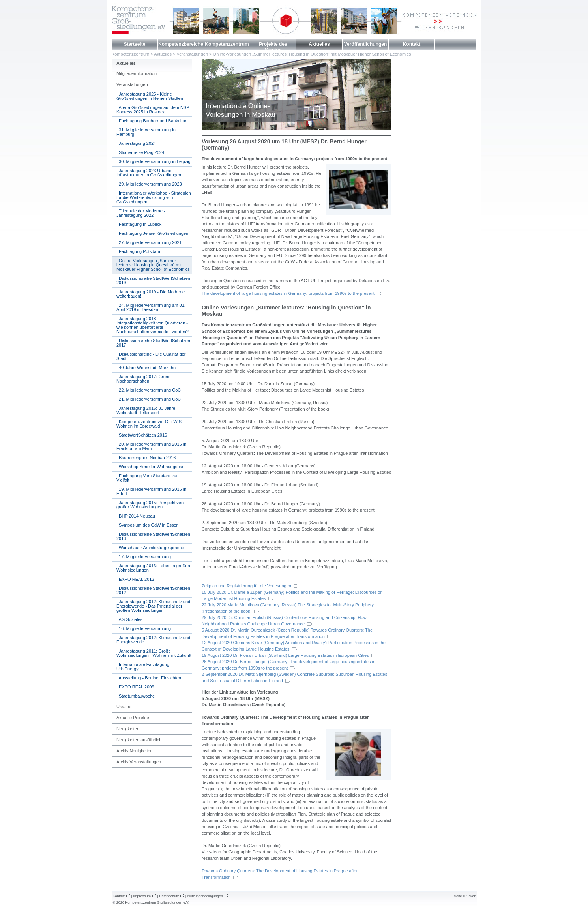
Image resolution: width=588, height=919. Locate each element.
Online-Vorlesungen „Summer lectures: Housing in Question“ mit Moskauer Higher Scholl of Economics (312, 54)
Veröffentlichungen (366, 44)
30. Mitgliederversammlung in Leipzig (154, 161)
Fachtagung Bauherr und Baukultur (151, 121)
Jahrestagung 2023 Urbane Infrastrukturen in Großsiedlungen (149, 173)
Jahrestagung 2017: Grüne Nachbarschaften (143, 379)
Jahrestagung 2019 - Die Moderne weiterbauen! (151, 294)
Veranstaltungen (193, 54)
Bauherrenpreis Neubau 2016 (146, 458)
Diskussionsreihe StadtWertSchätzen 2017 (153, 343)
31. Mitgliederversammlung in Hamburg (146, 132)
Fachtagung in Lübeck (139, 224)
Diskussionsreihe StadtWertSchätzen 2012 (153, 590)
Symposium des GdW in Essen (148, 525)
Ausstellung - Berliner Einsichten (149, 678)
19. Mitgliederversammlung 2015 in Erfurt (151, 491)
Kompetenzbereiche (181, 44)
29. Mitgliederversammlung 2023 (149, 184)
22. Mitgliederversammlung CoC (149, 390)
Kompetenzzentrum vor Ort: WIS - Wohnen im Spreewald (150, 424)
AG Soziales (129, 619)
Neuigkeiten (128, 729)
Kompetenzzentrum (227, 44)
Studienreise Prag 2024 (140, 152)
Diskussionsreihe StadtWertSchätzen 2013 (153, 536)
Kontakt (412, 44)
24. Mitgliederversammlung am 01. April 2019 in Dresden (151, 307)
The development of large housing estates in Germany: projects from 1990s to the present (288, 293)
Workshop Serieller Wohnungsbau (151, 467)
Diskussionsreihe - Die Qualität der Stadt (151, 356)
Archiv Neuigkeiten (135, 751)
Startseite (135, 44)
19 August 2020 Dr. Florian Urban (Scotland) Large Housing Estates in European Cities (285, 655)
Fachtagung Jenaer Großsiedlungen (152, 233)
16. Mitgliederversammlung (144, 628)
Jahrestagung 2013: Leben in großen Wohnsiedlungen (153, 568)
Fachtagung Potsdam (138, 251)
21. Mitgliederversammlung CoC (149, 399)
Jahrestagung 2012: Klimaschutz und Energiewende (153, 640)
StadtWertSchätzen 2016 (142, 435)
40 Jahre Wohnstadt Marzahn (146, 368)
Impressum (142, 896)
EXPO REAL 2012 (135, 579)
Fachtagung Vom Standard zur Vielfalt (147, 478)
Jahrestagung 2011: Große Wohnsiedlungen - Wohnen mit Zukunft (154, 653)
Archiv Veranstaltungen (139, 762)
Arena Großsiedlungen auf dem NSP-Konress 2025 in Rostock (154, 110)
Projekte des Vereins (273, 47)
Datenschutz (169, 896)
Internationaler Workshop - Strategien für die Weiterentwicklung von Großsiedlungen (154, 197)
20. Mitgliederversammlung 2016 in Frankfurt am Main (151, 446)
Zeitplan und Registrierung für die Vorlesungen (246, 586)
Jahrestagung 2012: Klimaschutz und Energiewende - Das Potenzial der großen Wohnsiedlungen (153, 606)
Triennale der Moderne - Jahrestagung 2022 (141, 213)
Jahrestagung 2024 (136, 143)
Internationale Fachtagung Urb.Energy (143, 667)
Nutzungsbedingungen (205, 896)
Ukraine (124, 707)
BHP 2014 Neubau (136, 516)
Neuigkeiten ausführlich (139, 740)
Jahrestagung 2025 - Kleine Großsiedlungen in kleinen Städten (150, 96)
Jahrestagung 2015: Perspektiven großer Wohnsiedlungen (150, 505)
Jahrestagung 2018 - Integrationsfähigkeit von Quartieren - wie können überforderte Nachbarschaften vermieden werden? (153, 325)
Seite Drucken (465, 896)
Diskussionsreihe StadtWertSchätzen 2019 (153, 280)
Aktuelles (319, 44)
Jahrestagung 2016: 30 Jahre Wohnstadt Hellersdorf (146, 410)
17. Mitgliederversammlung (144, 557)
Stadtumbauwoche (136, 696)
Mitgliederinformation (137, 73)
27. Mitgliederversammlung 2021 (149, 242)
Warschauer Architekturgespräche (150, 548)
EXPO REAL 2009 (135, 687)
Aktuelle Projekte (133, 718)
